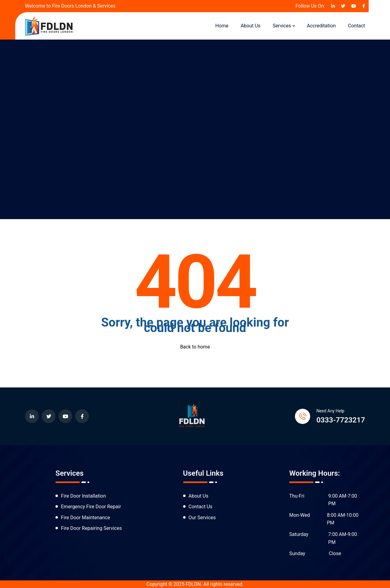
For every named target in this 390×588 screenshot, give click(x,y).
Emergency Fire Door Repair (91, 507)
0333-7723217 (341, 420)
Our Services (202, 518)
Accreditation (321, 26)
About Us (251, 26)
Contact (356, 26)
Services (282, 26)
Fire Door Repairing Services (91, 528)
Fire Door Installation (83, 496)
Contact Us (201, 507)
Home (222, 26)
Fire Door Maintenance (85, 518)
